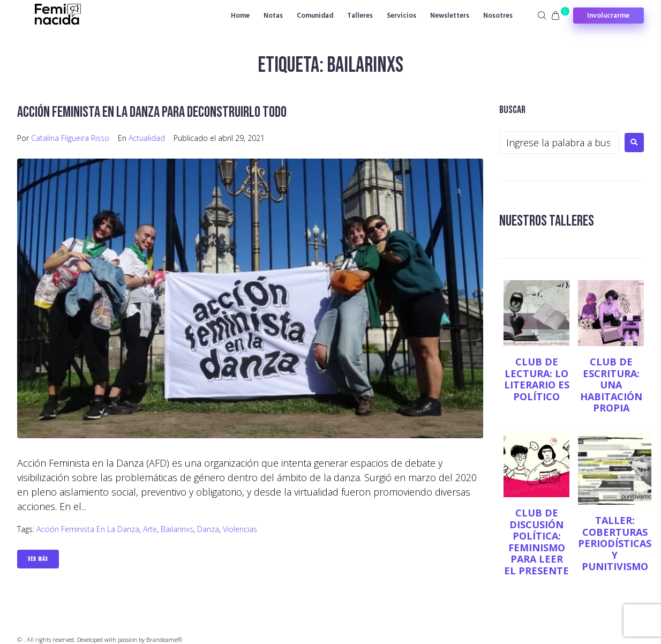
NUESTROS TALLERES (547, 221)
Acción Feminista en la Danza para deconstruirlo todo (152, 112)
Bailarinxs (177, 529)
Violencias (240, 529)
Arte (150, 529)
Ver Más (38, 559)
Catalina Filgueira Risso (70, 138)
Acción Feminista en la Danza (88, 529)
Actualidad (147, 138)
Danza (208, 529)
